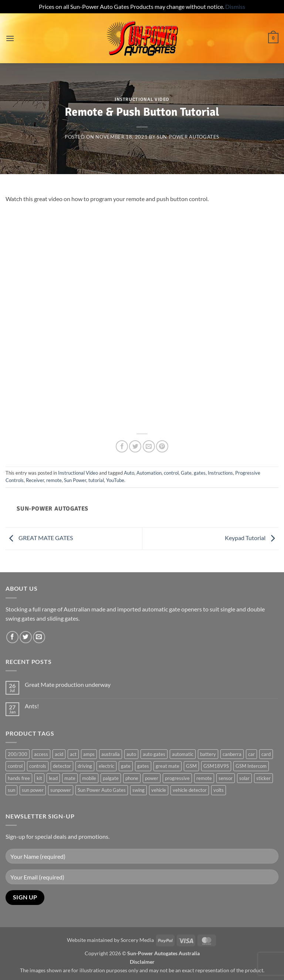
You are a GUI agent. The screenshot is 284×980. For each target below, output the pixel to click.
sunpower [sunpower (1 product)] (61, 790)
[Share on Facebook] (122, 446)
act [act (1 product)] (73, 754)
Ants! (32, 706)
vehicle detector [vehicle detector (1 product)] (190, 790)
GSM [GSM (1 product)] (191, 766)
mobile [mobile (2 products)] (89, 778)
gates (200, 473)
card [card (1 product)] (266, 754)
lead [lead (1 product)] (53, 778)
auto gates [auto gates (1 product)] (154, 754)
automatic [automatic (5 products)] (183, 754)
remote (54, 480)
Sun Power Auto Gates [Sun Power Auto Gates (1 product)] (102, 790)
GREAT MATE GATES (39, 538)
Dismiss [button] (235, 6)
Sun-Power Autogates (188, 137)
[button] (10, 38)
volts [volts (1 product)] (219, 790)
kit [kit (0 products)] (39, 778)
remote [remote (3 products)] (204, 778)
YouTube (115, 480)
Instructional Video (142, 99)
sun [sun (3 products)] (11, 790)
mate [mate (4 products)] (70, 778)
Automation (149, 473)
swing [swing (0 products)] (138, 790)
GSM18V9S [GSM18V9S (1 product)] (216, 766)
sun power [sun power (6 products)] (33, 790)
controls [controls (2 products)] (38, 766)
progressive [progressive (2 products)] (177, 778)
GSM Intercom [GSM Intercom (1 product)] (251, 766)
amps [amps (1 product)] (89, 754)
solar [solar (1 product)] (244, 778)
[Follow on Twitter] (26, 637)
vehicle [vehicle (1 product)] (159, 790)
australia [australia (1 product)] (111, 754)
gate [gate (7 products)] (126, 766)
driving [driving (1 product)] (85, 766)
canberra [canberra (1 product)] (232, 754)
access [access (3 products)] (41, 754)
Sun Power (75, 480)
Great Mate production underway (68, 684)
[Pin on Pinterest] (162, 446)
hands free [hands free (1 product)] (19, 778)
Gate (186, 473)
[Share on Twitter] (135, 446)
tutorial (96, 480)
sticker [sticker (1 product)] (263, 778)
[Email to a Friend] (149, 446)
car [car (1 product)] (251, 754)
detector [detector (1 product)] (62, 766)
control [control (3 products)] (15, 766)
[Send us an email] (39, 637)
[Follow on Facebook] (12, 637)
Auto (129, 473)
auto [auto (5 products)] (131, 754)
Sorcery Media (137, 940)
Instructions (220, 473)
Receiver (35, 480)
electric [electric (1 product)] (106, 766)
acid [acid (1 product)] (59, 754)
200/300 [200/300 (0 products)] (18, 754)
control (171, 473)
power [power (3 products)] (152, 778)
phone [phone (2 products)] (132, 778)
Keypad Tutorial (252, 538)
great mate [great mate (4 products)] (168, 766)
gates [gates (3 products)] (143, 766)
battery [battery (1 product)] (208, 754)
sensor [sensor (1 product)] (226, 778)
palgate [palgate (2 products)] (111, 778)
